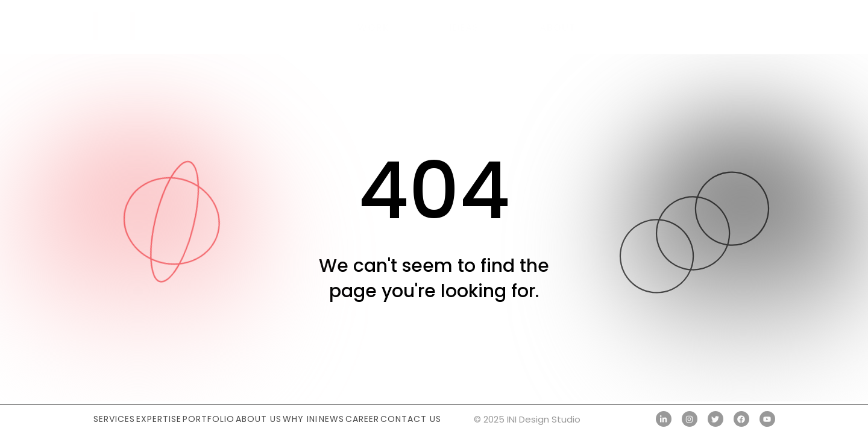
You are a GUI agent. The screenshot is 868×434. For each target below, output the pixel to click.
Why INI (300, 419)
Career (362, 419)
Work (373, 27)
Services (114, 419)
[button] (761, 27)
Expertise (159, 419)
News (332, 419)
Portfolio (209, 419)
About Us (259, 419)
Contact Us (411, 419)
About (558, 27)
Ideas (464, 27)
